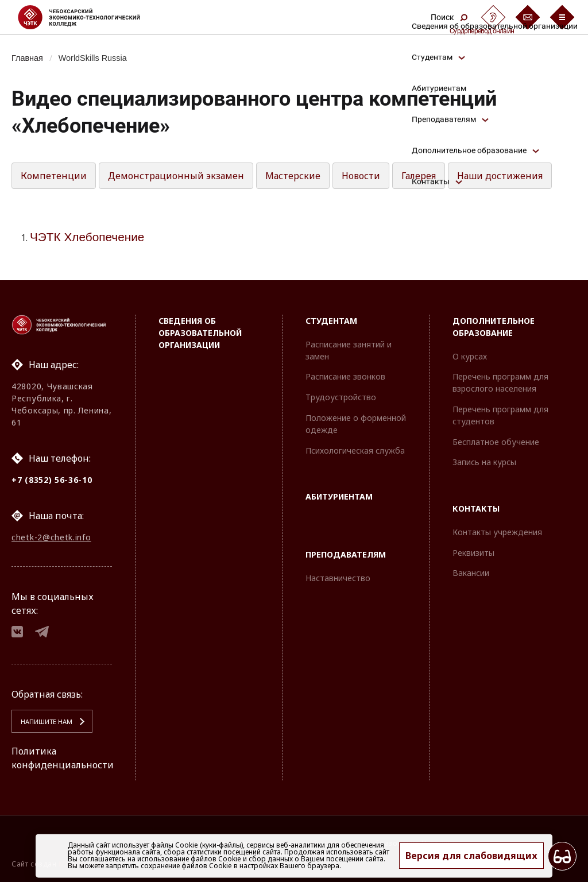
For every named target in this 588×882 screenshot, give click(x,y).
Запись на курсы (484, 462)
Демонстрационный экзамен (176, 176)
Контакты (476, 508)
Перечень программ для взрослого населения (500, 382)
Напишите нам (47, 722)
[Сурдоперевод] (493, 17)
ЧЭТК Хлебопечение (87, 237)
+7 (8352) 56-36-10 (52, 480)
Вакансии (471, 573)
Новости (361, 176)
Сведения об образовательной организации (200, 333)
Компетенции (54, 176)
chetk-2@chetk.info (51, 537)
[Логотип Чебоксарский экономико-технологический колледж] (88, 17)
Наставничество (338, 578)
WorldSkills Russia (93, 58)
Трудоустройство (341, 397)
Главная (27, 58)
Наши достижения (500, 176)
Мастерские (293, 176)
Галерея (419, 176)
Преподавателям (346, 554)
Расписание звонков (345, 376)
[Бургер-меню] (562, 17)
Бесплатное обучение (496, 442)
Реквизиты (473, 553)
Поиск (449, 17)
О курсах (470, 356)
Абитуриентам (339, 496)
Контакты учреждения (497, 532)
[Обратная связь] (528, 17)
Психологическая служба (355, 450)
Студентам (331, 321)
